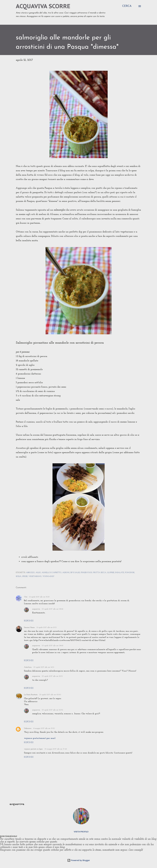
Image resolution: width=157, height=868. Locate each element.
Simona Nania (29, 627)
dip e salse (75, 573)
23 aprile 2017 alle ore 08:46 (53, 609)
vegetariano (35, 576)
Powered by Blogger (79, 860)
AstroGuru (28, 667)
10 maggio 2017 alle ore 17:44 (56, 749)
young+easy (48, 576)
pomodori (130, 573)
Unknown (28, 728)
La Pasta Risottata (31, 695)
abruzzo (30, 573)
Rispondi (29, 621)
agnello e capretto (52, 573)
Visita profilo (81, 832)
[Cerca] (127, 6)
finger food (86, 573)
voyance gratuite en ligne (33, 749)
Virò (26, 597)
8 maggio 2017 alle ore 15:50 (44, 728)
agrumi (66, 573)
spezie (25, 576)
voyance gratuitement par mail (40, 738)
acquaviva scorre (43, 6)
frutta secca (100, 573)
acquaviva (36, 609)
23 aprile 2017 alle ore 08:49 (53, 646)
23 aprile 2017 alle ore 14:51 (44, 667)
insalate (120, 573)
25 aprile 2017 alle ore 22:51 (52, 676)
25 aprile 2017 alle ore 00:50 (50, 695)
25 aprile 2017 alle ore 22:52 (52, 710)
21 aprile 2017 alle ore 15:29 (39, 597)
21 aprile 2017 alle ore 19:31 (47, 627)
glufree (111, 573)
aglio (38, 573)
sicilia (19, 576)
